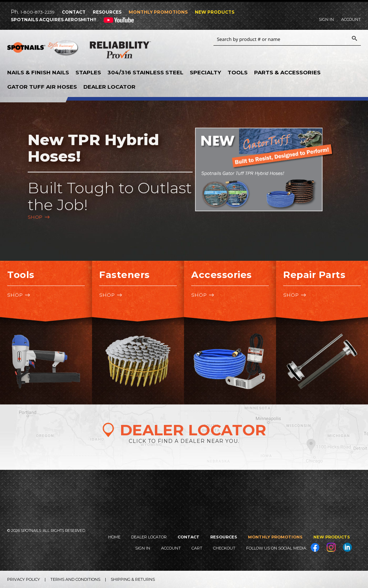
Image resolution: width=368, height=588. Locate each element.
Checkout (224, 548)
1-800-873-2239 (38, 12)
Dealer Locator (109, 87)
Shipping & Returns (133, 579)
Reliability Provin (120, 51)
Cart (197, 548)
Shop (35, 217)
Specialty (205, 72)
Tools (238, 72)
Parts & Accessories (287, 72)
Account (351, 19)
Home (114, 537)
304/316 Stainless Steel (145, 72)
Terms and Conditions (75, 579)
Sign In (326, 19)
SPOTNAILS (43, 50)
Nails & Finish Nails (38, 72)
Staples (88, 72)
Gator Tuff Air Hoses (42, 87)
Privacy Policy (24, 579)
